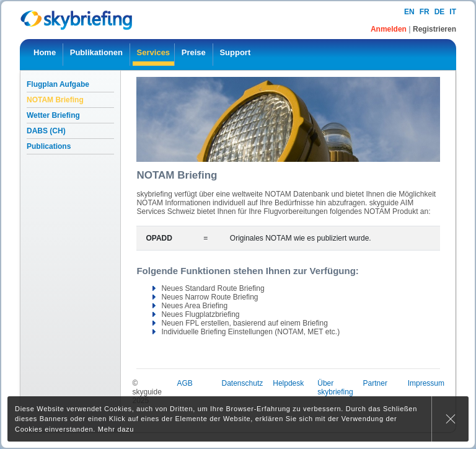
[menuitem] (45, 55)
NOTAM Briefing (55, 100)
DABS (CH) (46, 131)
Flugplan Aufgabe (58, 84)
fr (425, 12)
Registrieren (434, 29)
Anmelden (390, 29)
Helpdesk (288, 383)
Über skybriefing (335, 388)
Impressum (426, 383)
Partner (375, 383)
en (409, 12)
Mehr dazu (116, 429)
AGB (184, 383)
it (453, 12)
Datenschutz (243, 383)
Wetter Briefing (53, 115)
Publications (49, 146)
